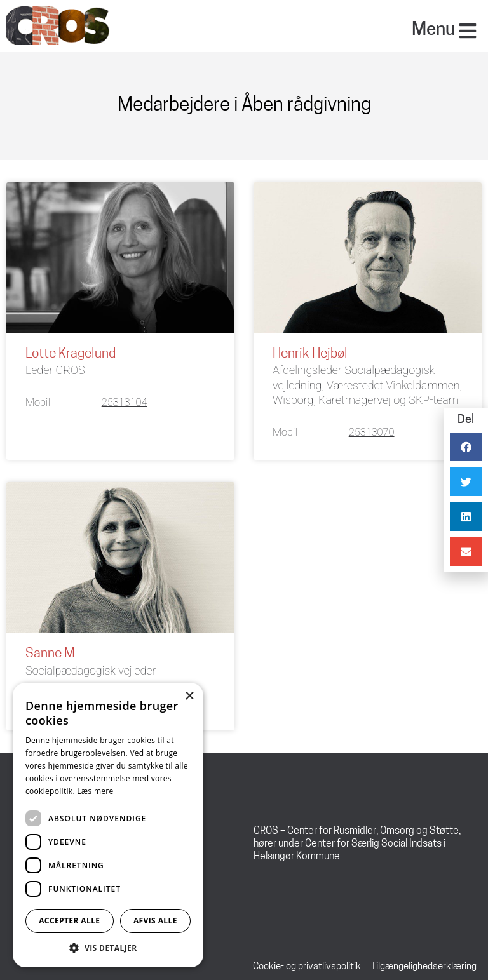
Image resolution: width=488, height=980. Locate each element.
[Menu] (468, 31)
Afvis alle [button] (155, 921)
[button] (108, 948)
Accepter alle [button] (69, 921)
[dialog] (108, 825)
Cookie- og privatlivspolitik (307, 967)
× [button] (189, 696)
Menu (433, 30)
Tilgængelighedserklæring (424, 967)
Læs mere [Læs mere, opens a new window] (95, 791)
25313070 (372, 432)
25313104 (125, 402)
